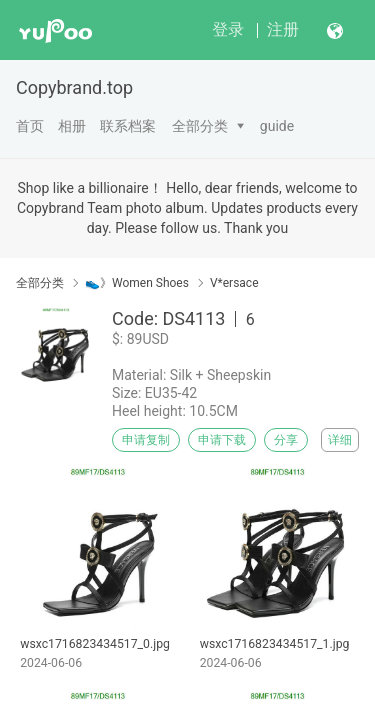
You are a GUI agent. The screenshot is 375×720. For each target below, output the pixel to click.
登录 (228, 29)
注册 (283, 29)
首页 (30, 126)
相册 (72, 126)
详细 (340, 440)
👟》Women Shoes (137, 283)
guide (277, 126)
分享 (286, 440)
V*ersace (234, 283)
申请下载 (222, 440)
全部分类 (200, 126)
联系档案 (128, 126)
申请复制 (146, 440)
